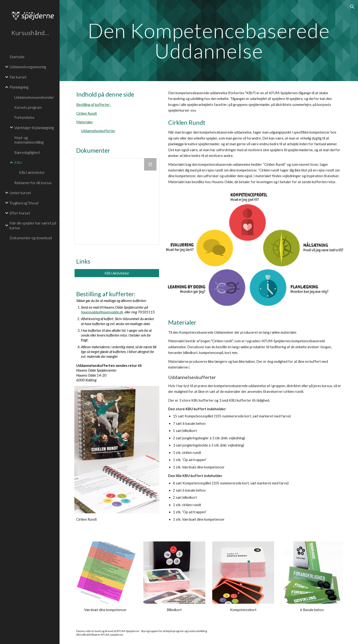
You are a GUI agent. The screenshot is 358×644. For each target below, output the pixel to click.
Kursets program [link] (28, 107)
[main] (209, 41)
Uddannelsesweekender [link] (34, 97)
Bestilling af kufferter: (93, 105)
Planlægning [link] (19, 87)
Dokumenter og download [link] (31, 238)
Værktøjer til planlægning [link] (34, 127)
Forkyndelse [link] (24, 117)
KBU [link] (18, 162)
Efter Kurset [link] (20, 213)
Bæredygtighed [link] (27, 152)
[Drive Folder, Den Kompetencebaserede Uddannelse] (117, 201)
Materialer (85, 122)
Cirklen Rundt (87, 113)
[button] (352, 7)
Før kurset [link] (18, 77)
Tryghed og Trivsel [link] (24, 203)
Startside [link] (17, 57)
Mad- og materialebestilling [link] (29, 140)
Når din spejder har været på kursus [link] (33, 225)
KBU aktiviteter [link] (32, 172)
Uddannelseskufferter (98, 131)
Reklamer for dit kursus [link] (33, 183)
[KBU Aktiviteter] (117, 273)
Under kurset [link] (20, 193)
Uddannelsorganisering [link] (28, 67)
